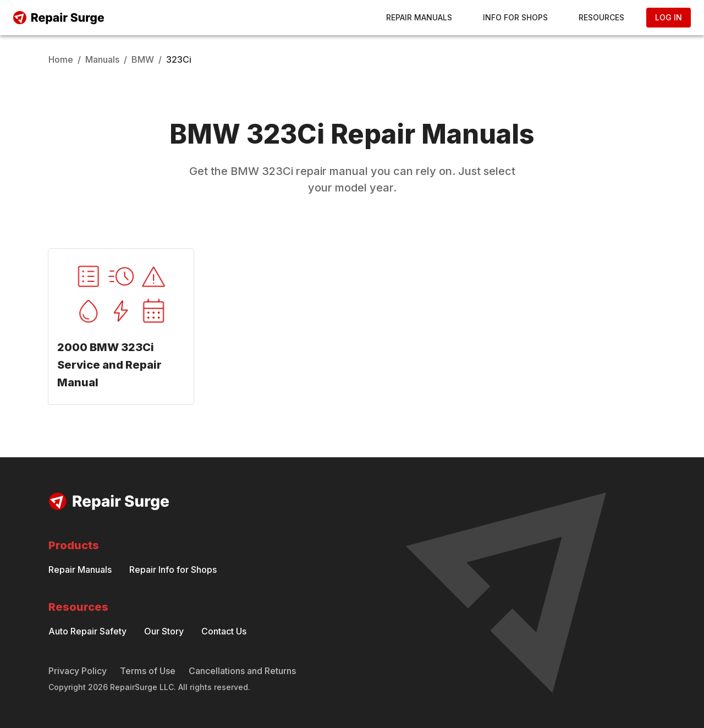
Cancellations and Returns (242, 671)
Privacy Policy (78, 671)
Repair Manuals (419, 17)
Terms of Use (148, 671)
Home (61, 59)
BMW (143, 59)
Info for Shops (515, 17)
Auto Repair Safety (87, 631)
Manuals (102, 59)
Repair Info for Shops (173, 570)
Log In (669, 17)
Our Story (164, 631)
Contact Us (224, 631)
